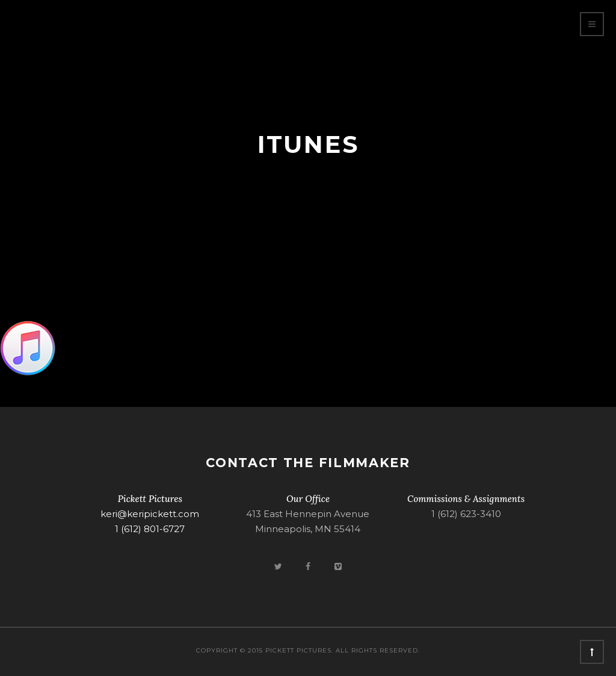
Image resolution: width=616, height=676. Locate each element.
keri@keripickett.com (150, 514)
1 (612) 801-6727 (150, 529)
